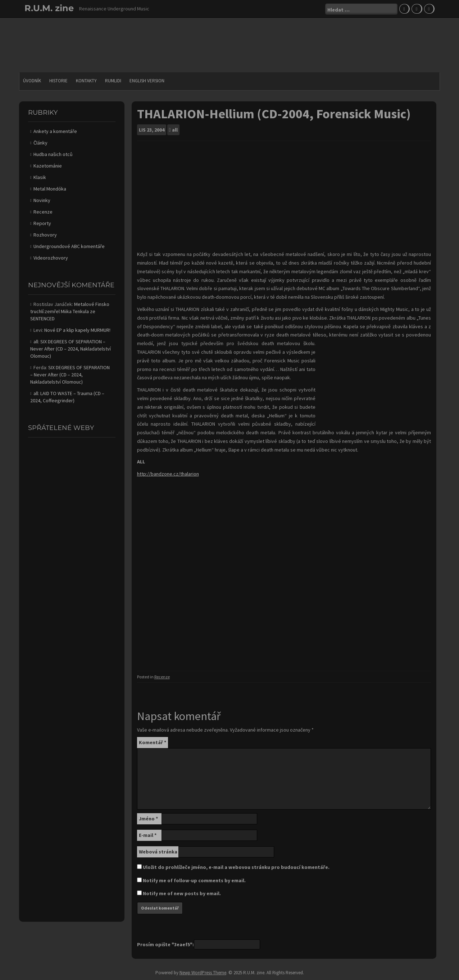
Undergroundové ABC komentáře (69, 246)
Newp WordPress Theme (203, 973)
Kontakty (86, 81)
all (175, 130)
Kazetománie (48, 166)
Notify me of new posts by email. (182, 893)
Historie (58, 81)
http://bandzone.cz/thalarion (168, 474)
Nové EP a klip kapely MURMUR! (77, 330)
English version (147, 81)
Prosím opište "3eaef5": (165, 944)
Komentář (153, 742)
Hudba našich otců (53, 154)
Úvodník (32, 81)
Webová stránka (158, 852)
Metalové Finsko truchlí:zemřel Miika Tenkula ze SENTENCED (70, 311)
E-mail (148, 835)
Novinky (42, 200)
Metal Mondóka (50, 189)
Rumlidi (113, 81)
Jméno (148, 819)
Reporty (42, 223)
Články (40, 143)
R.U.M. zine (49, 8)
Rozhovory (45, 235)
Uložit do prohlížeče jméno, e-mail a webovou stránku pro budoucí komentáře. (236, 867)
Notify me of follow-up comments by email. (194, 880)
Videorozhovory (51, 258)
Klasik (40, 177)
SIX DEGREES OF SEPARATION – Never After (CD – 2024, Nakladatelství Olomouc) (71, 349)
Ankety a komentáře (55, 131)
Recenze (162, 677)
